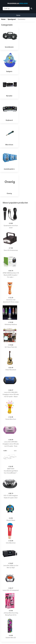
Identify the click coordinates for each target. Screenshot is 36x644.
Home (18, 15)
